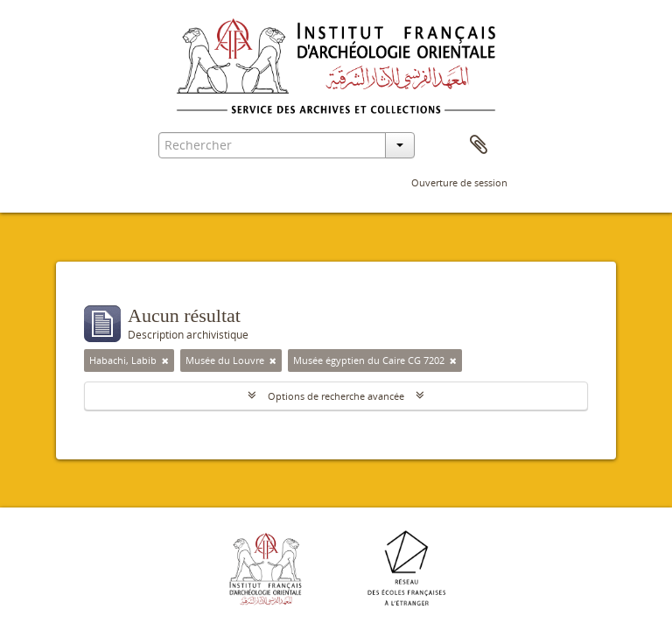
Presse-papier (479, 145)
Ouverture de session (459, 182)
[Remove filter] (165, 360)
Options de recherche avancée (336, 396)
